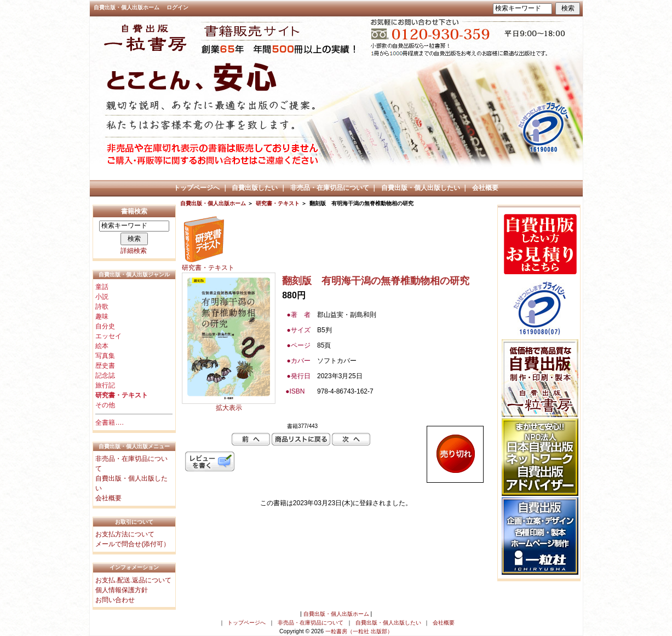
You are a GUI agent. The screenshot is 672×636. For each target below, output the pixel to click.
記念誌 (105, 375)
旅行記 (105, 385)
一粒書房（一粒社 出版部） (359, 631)
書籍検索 (134, 211)
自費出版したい (255, 188)
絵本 (102, 346)
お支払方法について (125, 534)
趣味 (102, 316)
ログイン (177, 7)
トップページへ (197, 188)
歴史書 (105, 366)
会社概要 (485, 188)
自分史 (105, 326)
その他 (105, 405)
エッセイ (108, 336)
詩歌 (102, 307)
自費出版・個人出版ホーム (127, 7)
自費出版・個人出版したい (421, 188)
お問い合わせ (115, 600)
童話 (102, 287)
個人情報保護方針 (122, 590)
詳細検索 (134, 251)
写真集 (105, 356)
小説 (102, 297)
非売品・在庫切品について (330, 188)
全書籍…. (109, 423)
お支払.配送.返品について (133, 580)
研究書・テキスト (278, 203)
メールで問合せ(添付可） (133, 544)
